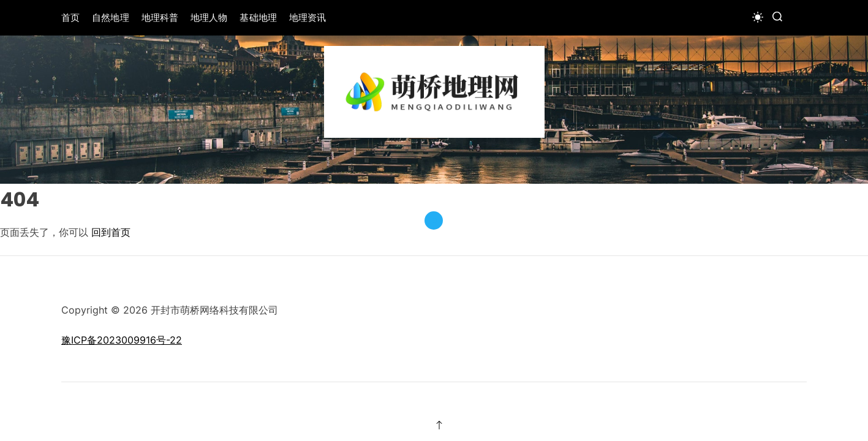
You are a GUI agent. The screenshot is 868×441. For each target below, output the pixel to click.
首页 (70, 17)
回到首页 (111, 232)
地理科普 (160, 17)
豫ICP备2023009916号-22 (122, 340)
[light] (758, 17)
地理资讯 (308, 17)
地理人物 (209, 17)
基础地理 (258, 17)
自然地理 (110, 17)
